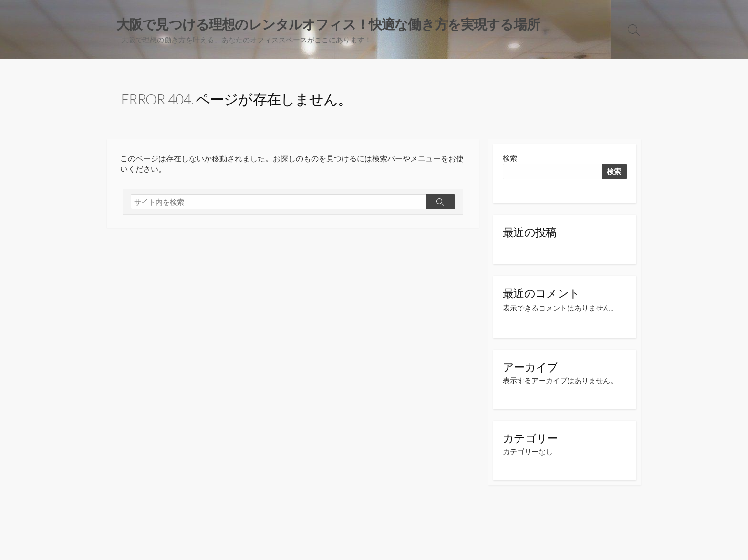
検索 (510, 159)
